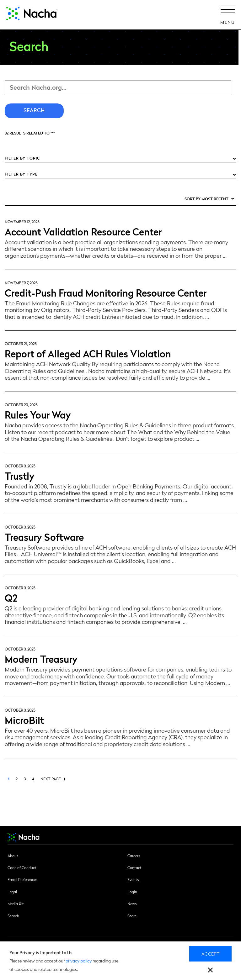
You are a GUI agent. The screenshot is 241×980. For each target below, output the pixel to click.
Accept (210, 954)
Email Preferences (22, 879)
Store (132, 916)
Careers (134, 856)
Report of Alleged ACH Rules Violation (88, 353)
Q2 (11, 597)
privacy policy (79, 961)
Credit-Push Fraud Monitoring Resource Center (106, 292)
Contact (134, 867)
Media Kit (16, 904)
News (132, 904)
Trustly (20, 475)
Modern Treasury (41, 659)
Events (133, 879)
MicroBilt (24, 720)
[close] (210, 971)
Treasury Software (44, 537)
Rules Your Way (38, 414)
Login (132, 892)
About (13, 856)
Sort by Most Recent (206, 199)
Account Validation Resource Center (83, 231)
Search (13, 916)
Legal (12, 892)
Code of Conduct (22, 867)
